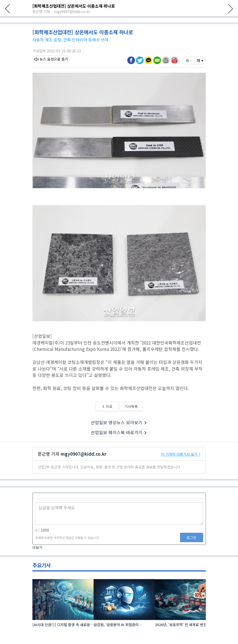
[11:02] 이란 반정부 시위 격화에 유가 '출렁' (74, 30)
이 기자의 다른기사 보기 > (181, 471)
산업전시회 (64, 21)
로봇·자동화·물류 (95, 21)
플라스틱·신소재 (160, 21)
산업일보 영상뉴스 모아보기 (119, 439)
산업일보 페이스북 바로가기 (119, 450)
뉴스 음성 (44, 76)
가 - (188, 78)
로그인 (191, 555)
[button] (166, 77)
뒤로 (107, 423)
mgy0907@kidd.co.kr (84, 471)
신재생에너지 (128, 21)
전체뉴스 (41, 21)
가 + (200, 78)
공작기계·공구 (193, 21)
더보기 (37, 565)
